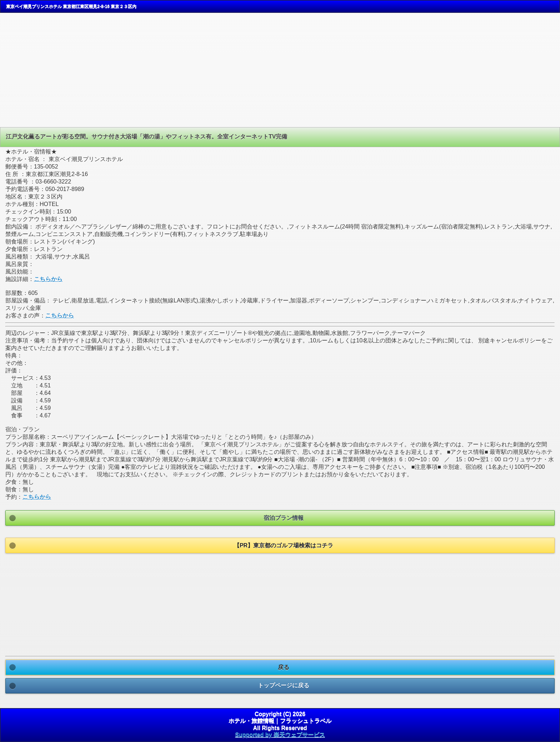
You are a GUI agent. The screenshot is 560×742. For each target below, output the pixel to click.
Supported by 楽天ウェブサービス (280, 735)
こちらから (48, 279)
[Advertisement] (60, 69)
